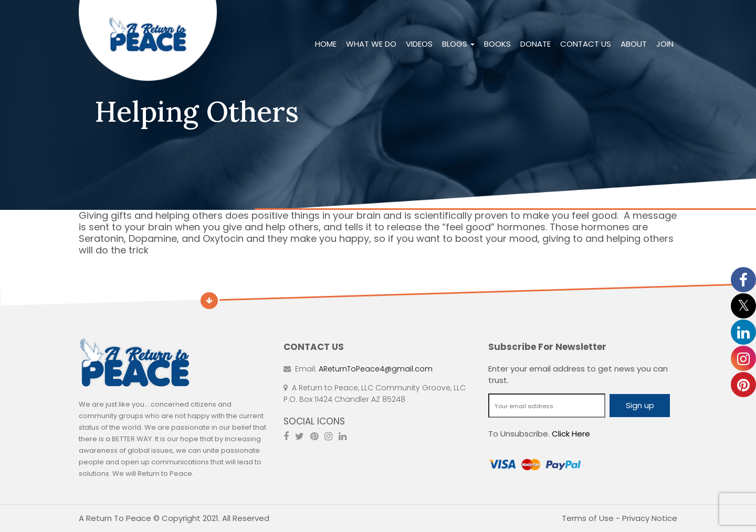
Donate (535, 44)
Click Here (571, 434)
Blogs (458, 44)
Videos (419, 44)
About (634, 44)
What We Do (371, 44)
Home (326, 44)
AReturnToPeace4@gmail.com (376, 369)
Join (665, 44)
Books (497, 44)
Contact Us (586, 44)
